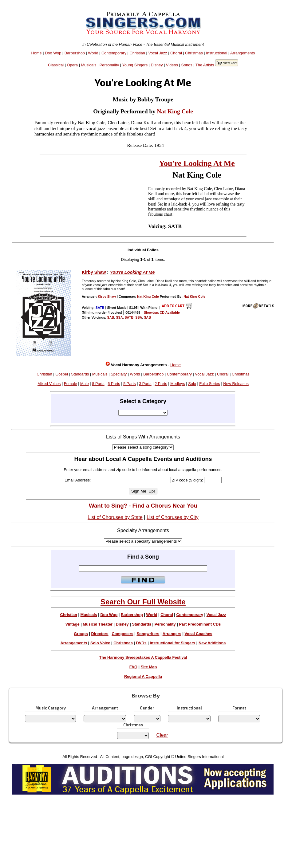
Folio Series (210, 384)
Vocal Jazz (158, 53)
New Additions (212, 643)
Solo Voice (100, 643)
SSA (119, 317)
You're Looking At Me (197, 163)
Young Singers (135, 65)
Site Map (149, 667)
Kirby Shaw (94, 272)
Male (85, 384)
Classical (56, 65)
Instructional (217, 53)
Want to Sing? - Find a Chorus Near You (143, 506)
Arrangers (172, 634)
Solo (192, 384)
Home (37, 53)
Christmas (194, 53)
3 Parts (145, 384)
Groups (81, 634)
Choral (176, 53)
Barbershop (75, 53)
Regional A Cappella (143, 676)
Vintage (73, 624)
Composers (122, 634)
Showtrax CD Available (162, 312)
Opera (73, 65)
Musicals (89, 65)
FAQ (133, 667)
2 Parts (161, 384)
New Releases (236, 384)
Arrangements (243, 53)
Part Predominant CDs (200, 624)
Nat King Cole (175, 111)
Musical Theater (98, 624)
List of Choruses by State (115, 517)
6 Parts (114, 384)
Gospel (62, 374)
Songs (187, 65)
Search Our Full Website (143, 602)
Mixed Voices (49, 384)
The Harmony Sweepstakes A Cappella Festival (143, 657)
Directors (100, 634)
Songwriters (148, 634)
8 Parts (98, 384)
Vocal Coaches (199, 634)
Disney (157, 65)
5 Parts (130, 384)
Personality (109, 65)
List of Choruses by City (173, 517)
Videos (172, 65)
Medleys (178, 384)
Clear (162, 735)
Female (71, 384)
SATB (129, 317)
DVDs (141, 643)
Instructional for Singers (172, 643)
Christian (137, 53)
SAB (111, 317)
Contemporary (114, 53)
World (93, 53)
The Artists (205, 65)
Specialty (119, 374)
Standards (80, 374)
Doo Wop (53, 53)
